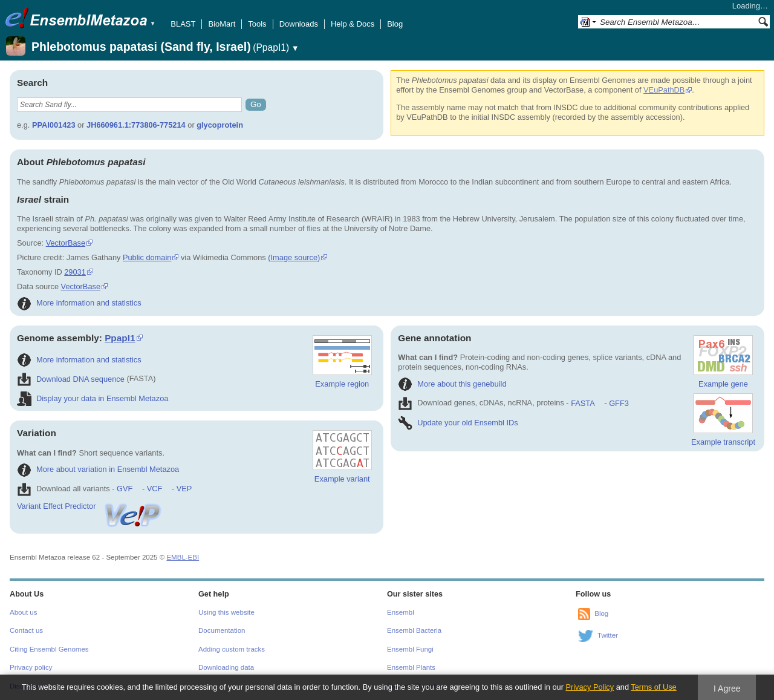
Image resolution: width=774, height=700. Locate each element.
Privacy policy (31, 667)
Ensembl (401, 612)
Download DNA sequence (71, 379)
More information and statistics (79, 303)
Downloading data (226, 667)
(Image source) (294, 257)
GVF (125, 489)
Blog (395, 24)
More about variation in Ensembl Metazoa (98, 469)
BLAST (183, 24)
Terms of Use (653, 687)
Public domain (147, 257)
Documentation (222, 630)
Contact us (26, 630)
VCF (155, 489)
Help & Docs (353, 24)
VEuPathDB (664, 90)
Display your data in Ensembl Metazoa (93, 398)
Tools (257, 24)
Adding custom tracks (232, 649)
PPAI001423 (54, 125)
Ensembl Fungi (410, 649)
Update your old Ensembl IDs (458, 423)
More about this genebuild (452, 384)
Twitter (608, 635)
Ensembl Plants (411, 667)
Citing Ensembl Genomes (49, 649)
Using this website (226, 612)
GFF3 (618, 403)
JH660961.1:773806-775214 (136, 125)
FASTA (583, 403)
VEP (184, 489)
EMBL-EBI (183, 557)
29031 (75, 272)
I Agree (727, 689)
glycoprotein (220, 125)
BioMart (222, 24)
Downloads (299, 24)
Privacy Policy (590, 687)
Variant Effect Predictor (90, 506)
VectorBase (66, 243)
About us (23, 612)
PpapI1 (120, 338)
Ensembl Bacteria (414, 630)
